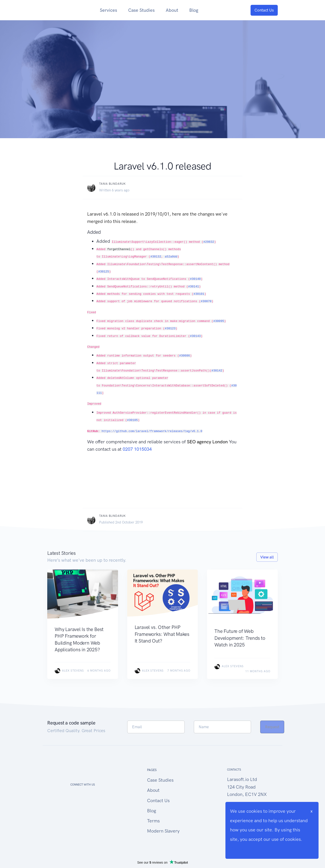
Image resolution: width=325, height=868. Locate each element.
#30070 (206, 301)
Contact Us (264, 10)
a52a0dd (171, 257)
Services (108, 10)
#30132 (156, 257)
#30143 (195, 336)
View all (267, 557)
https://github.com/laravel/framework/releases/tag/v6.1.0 (152, 431)
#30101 (199, 294)
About (172, 10)
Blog (194, 10)
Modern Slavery (163, 831)
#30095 (219, 321)
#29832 (209, 242)
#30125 (104, 272)
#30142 (217, 371)
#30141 (194, 287)
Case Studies (141, 10)
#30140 (195, 279)
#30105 (132, 420)
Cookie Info (242, 848)
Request (272, 727)
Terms (153, 821)
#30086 (185, 356)
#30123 (170, 329)
